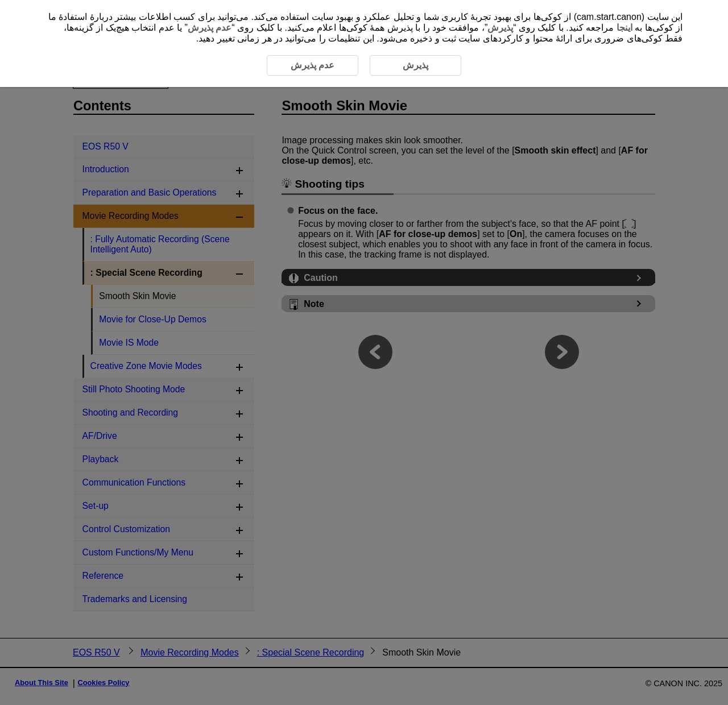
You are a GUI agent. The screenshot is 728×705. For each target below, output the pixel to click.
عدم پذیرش (210, 28)
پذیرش (500, 28)
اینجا (624, 28)
